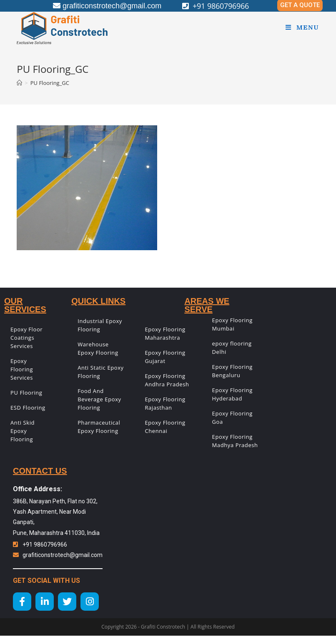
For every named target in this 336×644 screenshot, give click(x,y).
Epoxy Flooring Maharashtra (165, 333)
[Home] (19, 83)
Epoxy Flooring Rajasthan (165, 403)
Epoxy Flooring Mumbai (232, 324)
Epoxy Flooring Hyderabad (232, 394)
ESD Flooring (28, 408)
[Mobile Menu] (302, 27)
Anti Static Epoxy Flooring (101, 372)
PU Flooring (26, 393)
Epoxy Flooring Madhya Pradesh (235, 441)
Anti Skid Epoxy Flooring (23, 431)
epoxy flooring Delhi (232, 348)
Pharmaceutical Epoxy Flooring (99, 427)
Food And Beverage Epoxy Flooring (99, 399)
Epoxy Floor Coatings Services (26, 338)
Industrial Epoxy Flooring (100, 325)
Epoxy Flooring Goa (232, 418)
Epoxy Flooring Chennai (165, 427)
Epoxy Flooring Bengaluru (232, 371)
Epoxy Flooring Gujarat (165, 357)
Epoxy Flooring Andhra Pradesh (167, 380)
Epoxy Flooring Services (22, 369)
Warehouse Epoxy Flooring (98, 348)
